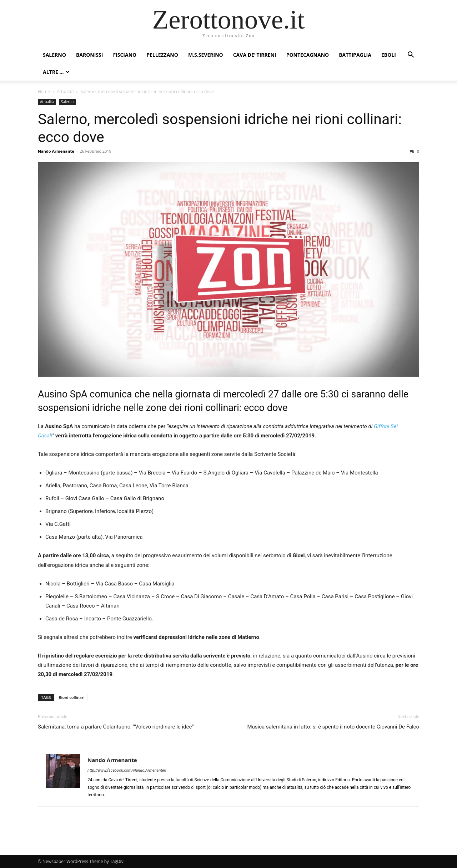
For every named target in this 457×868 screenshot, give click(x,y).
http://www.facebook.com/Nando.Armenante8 (127, 770)
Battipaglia (355, 55)
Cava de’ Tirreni (255, 55)
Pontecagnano (308, 55)
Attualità (65, 92)
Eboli (389, 55)
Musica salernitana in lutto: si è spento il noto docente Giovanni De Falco (333, 727)
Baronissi (90, 55)
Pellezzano (162, 55)
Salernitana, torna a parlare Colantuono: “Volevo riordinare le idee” (116, 727)
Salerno (54, 55)
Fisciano (125, 55)
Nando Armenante (56, 151)
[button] (411, 55)
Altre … (53, 72)
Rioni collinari (72, 697)
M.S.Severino (206, 55)
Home (44, 92)
